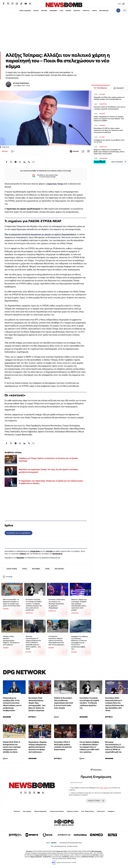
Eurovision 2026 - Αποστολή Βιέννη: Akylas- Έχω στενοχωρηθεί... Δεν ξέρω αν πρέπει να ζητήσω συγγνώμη (37, 704)
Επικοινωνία (101, 811)
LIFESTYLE (86, 11)
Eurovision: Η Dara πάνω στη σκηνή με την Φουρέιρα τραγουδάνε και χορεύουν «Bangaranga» (57, 604)
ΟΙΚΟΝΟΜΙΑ (53, 11)
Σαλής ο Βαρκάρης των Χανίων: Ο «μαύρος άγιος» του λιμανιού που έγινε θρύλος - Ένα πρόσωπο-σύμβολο (109, 119)
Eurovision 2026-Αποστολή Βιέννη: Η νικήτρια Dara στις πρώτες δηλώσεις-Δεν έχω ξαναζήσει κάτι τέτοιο (114, 704)
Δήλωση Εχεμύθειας (40, 811)
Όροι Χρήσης (27, 811)
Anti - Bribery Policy (88, 811)
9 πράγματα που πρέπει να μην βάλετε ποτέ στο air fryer (109, 141)
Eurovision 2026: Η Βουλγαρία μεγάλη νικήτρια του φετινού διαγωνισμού (63, 746)
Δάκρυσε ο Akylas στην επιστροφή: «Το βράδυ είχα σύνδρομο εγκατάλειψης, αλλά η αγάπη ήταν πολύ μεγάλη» (79, 605)
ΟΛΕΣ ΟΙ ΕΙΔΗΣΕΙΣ (25, 11)
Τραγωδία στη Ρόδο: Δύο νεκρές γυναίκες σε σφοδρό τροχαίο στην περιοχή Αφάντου (109, 98)
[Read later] (88, 151)
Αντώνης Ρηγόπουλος (21, 83)
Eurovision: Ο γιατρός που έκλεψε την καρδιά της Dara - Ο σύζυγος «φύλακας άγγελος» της (89, 703)
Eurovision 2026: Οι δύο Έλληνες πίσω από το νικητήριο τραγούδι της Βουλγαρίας (110, 108)
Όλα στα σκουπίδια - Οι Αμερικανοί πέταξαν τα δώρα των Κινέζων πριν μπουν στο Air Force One (11, 603)
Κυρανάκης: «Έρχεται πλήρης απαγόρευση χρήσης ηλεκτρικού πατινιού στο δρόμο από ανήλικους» (38, 747)
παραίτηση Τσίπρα (55, 184)
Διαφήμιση (111, 811)
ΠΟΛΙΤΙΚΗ (44, 11)
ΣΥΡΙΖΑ (24, 569)
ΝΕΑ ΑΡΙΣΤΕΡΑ (59, 569)
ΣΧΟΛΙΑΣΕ (74, 151)
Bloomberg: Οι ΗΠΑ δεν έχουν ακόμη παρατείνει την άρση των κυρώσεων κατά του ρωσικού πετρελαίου (108, 130)
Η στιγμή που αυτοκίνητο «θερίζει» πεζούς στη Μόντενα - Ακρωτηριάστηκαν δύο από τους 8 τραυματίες (56, 640)
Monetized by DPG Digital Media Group (71, 843)
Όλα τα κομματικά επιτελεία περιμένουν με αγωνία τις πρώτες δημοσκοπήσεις (40, 234)
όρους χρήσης (104, 788)
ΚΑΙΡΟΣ (94, 11)
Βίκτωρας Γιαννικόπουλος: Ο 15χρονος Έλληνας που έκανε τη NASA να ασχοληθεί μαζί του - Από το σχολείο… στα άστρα (33, 643)
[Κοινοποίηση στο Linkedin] (24, 162)
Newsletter (20, 558)
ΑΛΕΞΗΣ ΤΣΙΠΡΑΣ (12, 569)
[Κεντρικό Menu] (125, 10)
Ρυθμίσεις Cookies (73, 811)
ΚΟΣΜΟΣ (68, 11)
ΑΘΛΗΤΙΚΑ (77, 11)
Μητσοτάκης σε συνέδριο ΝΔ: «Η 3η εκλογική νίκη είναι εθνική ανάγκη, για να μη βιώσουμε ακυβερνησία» (12, 704)
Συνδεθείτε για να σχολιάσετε (18, 533)
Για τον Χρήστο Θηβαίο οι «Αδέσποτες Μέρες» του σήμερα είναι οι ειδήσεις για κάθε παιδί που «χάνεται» (89, 747)
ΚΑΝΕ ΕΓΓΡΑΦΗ (96, 801)
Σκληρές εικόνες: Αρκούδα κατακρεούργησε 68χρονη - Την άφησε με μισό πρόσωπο (11, 640)
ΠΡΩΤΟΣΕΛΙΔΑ (104, 11)
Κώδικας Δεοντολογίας (57, 811)
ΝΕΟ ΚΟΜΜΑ (36, 569)
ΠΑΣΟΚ (47, 569)
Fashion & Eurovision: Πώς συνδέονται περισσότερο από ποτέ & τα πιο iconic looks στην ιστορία (64, 703)
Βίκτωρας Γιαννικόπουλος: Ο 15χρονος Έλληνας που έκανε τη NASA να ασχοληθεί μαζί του (115, 747)
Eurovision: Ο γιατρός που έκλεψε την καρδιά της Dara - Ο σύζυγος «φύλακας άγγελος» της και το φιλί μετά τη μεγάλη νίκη (34, 605)
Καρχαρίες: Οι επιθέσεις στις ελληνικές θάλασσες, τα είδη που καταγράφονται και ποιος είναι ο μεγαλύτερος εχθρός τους (79, 643)
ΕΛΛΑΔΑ (36, 11)
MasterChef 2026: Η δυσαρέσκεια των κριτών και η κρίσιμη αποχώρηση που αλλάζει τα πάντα (12, 747)
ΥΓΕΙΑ (61, 11)
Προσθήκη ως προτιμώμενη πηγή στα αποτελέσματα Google (45, 176)
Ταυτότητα (17, 811)
